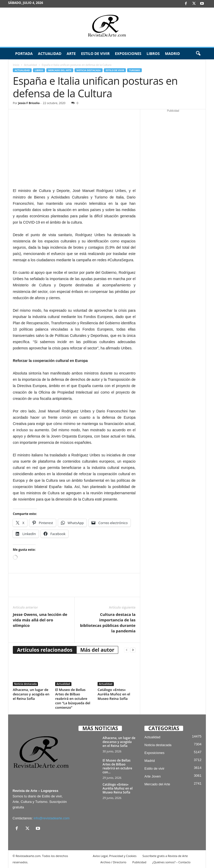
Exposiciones (128, 53)
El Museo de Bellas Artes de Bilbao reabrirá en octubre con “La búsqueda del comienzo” (73, 699)
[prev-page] (127, 650)
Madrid (172, 53)
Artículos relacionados (45, 650)
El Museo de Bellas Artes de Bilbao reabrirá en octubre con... (117, 766)
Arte (71, 53)
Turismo (134, 70)
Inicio (16, 65)
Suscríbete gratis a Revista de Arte (165, 856)
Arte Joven (153, 776)
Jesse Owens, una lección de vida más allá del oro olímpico (40, 620)
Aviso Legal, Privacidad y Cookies (115, 856)
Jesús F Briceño (29, 103)
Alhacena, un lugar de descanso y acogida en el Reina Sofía (31, 694)
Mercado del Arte (60, 70)
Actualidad (50, 53)
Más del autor (97, 650)
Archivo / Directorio (113, 862)
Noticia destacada (89, 70)
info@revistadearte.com (51, 818)
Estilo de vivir (95, 53)
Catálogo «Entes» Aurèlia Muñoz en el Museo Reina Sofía (114, 694)
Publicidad (139, 862)
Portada (24, 53)
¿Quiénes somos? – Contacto (171, 862)
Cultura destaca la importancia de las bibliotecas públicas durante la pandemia (108, 623)
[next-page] (133, 650)
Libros (153, 53)
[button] (198, 54)
